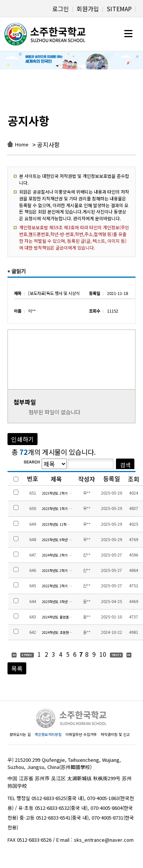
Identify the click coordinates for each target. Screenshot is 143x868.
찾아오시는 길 (20, 734)
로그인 (61, 9)
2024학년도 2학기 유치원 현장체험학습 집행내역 (57, 555)
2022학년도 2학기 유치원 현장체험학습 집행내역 (57, 586)
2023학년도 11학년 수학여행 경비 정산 (57, 524)
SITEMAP (119, 9)
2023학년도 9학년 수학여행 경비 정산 (57, 540)
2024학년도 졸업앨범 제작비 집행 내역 (57, 617)
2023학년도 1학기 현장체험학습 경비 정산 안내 (57, 509)
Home (22, 144)
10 (103, 654)
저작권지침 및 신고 (115, 734)
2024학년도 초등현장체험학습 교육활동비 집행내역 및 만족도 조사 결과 (57, 633)
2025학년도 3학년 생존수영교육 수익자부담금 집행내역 (57, 602)
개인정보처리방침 (48, 734)
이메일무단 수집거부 (81, 734)
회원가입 (88, 9)
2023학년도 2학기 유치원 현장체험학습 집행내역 (57, 571)
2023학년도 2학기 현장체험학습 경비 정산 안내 (57, 493)
